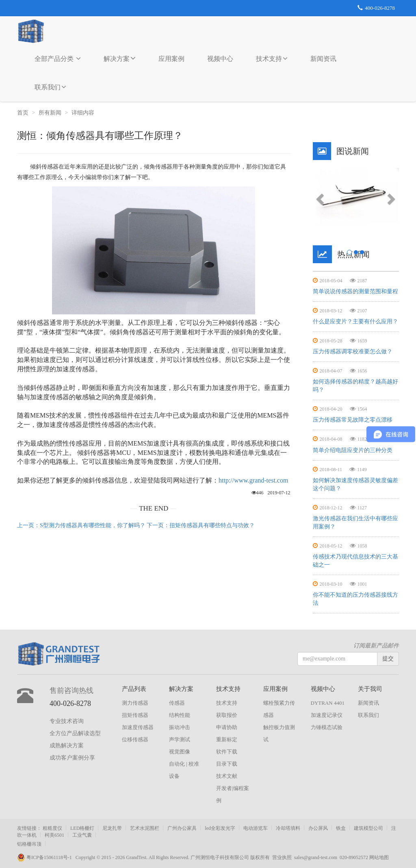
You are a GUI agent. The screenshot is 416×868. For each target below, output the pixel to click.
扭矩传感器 (135, 715)
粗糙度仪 (52, 828)
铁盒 (341, 828)
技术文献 (227, 776)
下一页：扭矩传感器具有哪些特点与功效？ (201, 525)
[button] (319, 197)
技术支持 (272, 58)
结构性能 (180, 715)
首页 (23, 113)
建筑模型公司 (368, 828)
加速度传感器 (138, 727)
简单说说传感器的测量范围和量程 (355, 291)
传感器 (177, 703)
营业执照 (282, 857)
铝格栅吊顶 (29, 844)
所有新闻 (50, 113)
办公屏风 (318, 828)
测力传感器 (135, 703)
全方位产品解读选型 (75, 733)
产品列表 (134, 689)
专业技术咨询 (67, 721)
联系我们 (50, 87)
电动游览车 (256, 828)
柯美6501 (54, 835)
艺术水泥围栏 (145, 828)
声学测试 (180, 739)
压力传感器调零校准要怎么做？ (353, 352)
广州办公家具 (182, 828)
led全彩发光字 (220, 828)
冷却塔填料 (288, 828)
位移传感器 (135, 739)
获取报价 (227, 715)
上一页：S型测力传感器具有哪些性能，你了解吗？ (81, 525)
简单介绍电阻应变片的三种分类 (353, 450)
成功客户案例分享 (72, 758)
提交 (388, 659)
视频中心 (220, 59)
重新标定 (227, 739)
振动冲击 (180, 727)
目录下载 (227, 764)
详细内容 (84, 113)
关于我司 (370, 689)
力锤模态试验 (327, 727)
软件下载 (227, 752)
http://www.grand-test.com (253, 480)
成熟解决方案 (67, 746)
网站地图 (379, 857)
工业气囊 (82, 835)
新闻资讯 (323, 59)
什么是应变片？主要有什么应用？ (355, 321)
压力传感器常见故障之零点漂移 (353, 420)
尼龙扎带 (112, 828)
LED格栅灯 (82, 828)
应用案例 (171, 59)
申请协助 (227, 727)
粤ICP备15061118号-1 (46, 857)
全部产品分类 (58, 58)
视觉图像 (180, 752)
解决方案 (120, 58)
